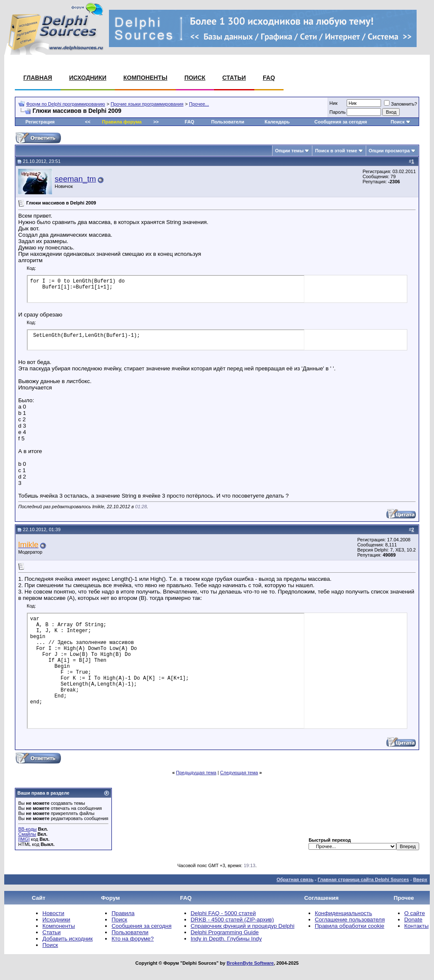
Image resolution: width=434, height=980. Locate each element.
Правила (123, 913)
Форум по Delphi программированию (66, 104)
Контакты (417, 926)
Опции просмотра (389, 151)
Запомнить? (401, 104)
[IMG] (24, 839)
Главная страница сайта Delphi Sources (363, 879)
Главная (38, 78)
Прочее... (199, 104)
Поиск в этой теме (336, 151)
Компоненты (145, 78)
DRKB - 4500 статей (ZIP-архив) (232, 920)
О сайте (415, 913)
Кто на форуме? (132, 939)
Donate (413, 920)
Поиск (195, 78)
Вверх (420, 879)
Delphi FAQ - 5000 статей (223, 913)
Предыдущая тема (196, 773)
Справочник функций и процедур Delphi (243, 926)
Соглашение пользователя (350, 920)
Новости (53, 913)
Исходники (88, 78)
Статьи (234, 78)
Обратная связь (295, 879)
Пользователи (228, 122)
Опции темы (289, 151)
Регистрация (40, 122)
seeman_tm (75, 179)
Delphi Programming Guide (225, 932)
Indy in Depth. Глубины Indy (226, 939)
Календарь (277, 122)
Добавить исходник (68, 939)
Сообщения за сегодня (341, 122)
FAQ (269, 78)
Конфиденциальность (344, 913)
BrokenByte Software (250, 963)
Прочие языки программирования (147, 104)
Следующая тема (239, 773)
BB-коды (27, 829)
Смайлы (27, 834)
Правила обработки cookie (350, 926)
